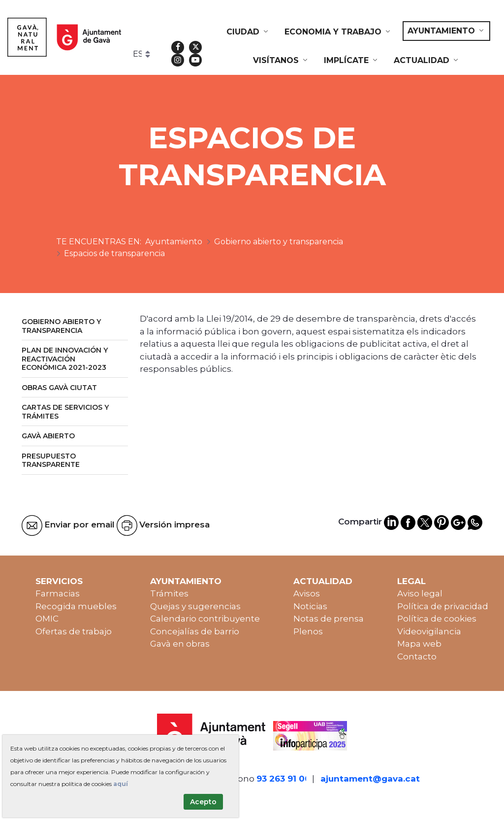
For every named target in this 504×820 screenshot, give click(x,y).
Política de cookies (437, 619)
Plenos (308, 631)
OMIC (47, 619)
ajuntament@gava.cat (370, 779)
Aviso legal (420, 593)
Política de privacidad (443, 606)
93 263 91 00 (283, 779)
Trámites (169, 593)
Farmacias (58, 593)
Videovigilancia (429, 631)
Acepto (203, 802)
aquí (121, 784)
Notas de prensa (329, 619)
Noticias (310, 606)
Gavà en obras (180, 644)
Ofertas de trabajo (74, 631)
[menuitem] (248, 32)
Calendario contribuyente (205, 619)
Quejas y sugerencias (195, 606)
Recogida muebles (76, 606)
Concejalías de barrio (195, 631)
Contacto (417, 656)
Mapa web (419, 644)
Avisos (307, 593)
